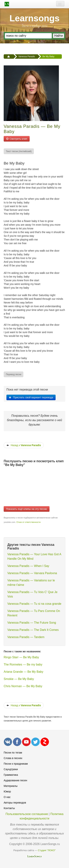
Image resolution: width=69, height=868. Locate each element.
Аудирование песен (15, 780)
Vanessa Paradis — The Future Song (32, 623)
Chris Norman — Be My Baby (23, 686)
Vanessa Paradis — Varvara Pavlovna (32, 573)
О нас (7, 797)
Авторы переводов (15, 803)
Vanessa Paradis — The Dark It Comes (33, 630)
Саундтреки (11, 769)
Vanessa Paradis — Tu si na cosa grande (34, 604)
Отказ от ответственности (28, 522)
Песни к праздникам (16, 764)
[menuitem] (19, 151)
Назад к (24, 445)
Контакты (9, 808)
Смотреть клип (17, 139)
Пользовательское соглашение (27, 814)
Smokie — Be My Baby (19, 679)
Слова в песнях (13, 758)
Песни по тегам (13, 753)
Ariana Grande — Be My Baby (23, 672)
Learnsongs (34, 18)
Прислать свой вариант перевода (31, 397)
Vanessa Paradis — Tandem (26, 637)
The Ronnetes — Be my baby (23, 664)
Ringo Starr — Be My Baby (21, 657)
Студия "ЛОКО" (47, 850)
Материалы (11, 786)
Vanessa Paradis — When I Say (28, 566)
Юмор (7, 791)
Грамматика (11, 775)
